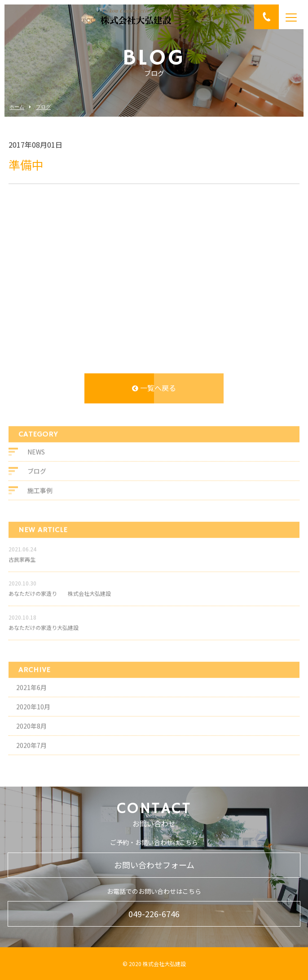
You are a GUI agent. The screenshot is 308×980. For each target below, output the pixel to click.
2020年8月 (31, 731)
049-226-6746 (154, 914)
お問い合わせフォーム (154, 865)
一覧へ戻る (154, 388)
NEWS (36, 456)
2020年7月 (31, 750)
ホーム (17, 107)
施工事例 (40, 495)
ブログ (43, 107)
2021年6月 (31, 692)
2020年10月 (33, 712)
